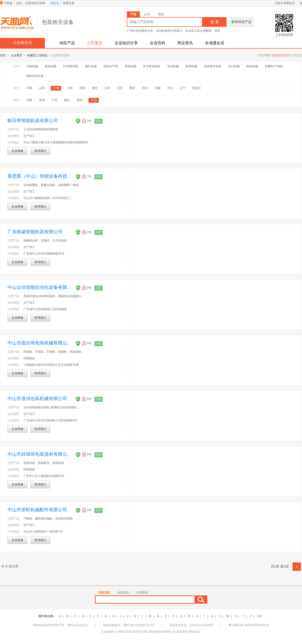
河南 (82, 88)
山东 (42, 88)
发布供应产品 (241, 22)
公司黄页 (95, 43)
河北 (170, 88)
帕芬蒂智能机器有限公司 (33, 121)
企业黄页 (16, 56)
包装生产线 (111, 66)
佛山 (67, 100)
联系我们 (40, 151)
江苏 (107, 88)
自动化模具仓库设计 (169, 31)
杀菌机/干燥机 (274, 66)
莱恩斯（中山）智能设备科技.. (39, 176)
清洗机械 (173, 66)
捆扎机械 (91, 66)
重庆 (132, 88)
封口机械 (234, 66)
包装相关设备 (213, 66)
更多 (217, 31)
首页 (3, 56)
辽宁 (183, 88)
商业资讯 (185, 43)
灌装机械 (130, 66)
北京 (120, 88)
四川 (145, 88)
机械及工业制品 (37, 56)
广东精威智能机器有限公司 (35, 232)
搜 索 (215, 22)
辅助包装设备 (35, 76)
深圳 (79, 100)
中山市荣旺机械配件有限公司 (37, 510)
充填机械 (32, 66)
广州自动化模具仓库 (140, 31)
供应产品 (67, 43)
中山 (94, 100)
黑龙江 (197, 88)
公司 (147, 14)
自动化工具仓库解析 (198, 31)
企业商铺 (17, 151)
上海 (70, 88)
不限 (29, 88)
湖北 (95, 88)
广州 (54, 100)
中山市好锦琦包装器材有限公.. (39, 454)
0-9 (259, 616)
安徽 (158, 88)
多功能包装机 (152, 66)
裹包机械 (50, 66)
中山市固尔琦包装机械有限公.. (39, 343)
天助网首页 (22, 43)
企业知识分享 (126, 43)
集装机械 (191, 66)
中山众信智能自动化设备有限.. (39, 288)
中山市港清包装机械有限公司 (37, 399)
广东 (56, 88)
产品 (133, 14)
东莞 (42, 100)
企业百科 (158, 43)
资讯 (161, 14)
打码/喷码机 (71, 66)
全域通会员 (215, 43)
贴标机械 (252, 66)
